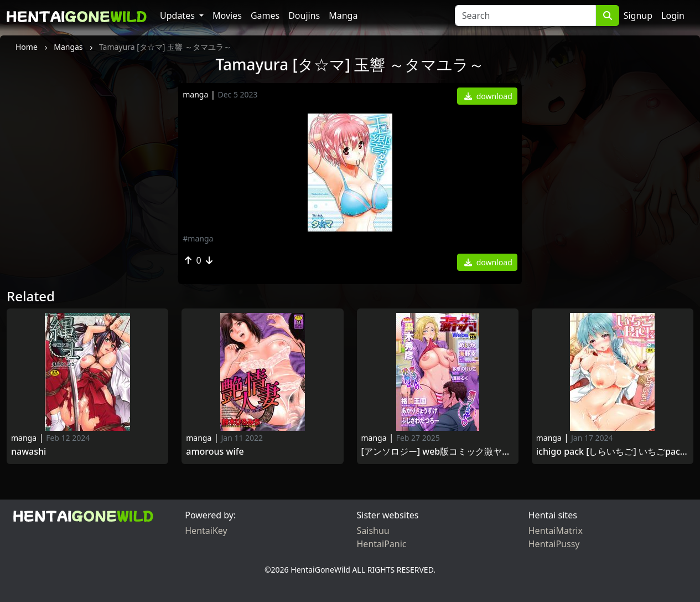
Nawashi (31, 452)
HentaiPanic (382, 544)
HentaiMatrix (556, 531)
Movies (227, 16)
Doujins (304, 16)
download (488, 96)
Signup (638, 16)
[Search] (525, 16)
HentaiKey (206, 531)
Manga (343, 16)
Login (673, 16)
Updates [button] (178, 16)
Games (265, 16)
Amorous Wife (215, 452)
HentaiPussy (554, 544)
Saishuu (373, 531)
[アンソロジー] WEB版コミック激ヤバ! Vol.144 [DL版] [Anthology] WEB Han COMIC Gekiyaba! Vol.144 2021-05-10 (438, 452)
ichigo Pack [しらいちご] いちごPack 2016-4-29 (613, 452)
